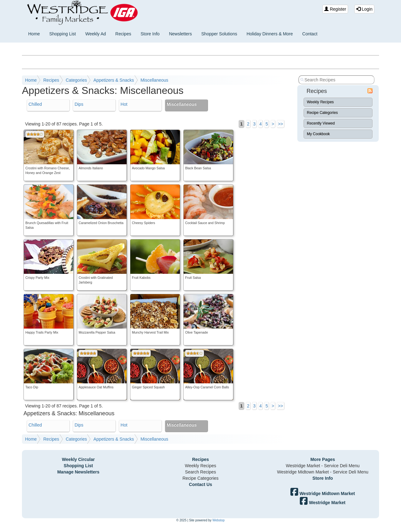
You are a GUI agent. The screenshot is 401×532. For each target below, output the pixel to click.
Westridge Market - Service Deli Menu (323, 466)
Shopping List (62, 34)
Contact (310, 34)
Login (364, 9)
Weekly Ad (96, 34)
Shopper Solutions (219, 34)
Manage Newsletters (78, 472)
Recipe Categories (323, 113)
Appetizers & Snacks (114, 80)
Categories (76, 80)
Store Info (150, 34)
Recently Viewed (321, 123)
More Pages (323, 459)
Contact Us (200, 484)
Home (34, 34)
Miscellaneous (154, 80)
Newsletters (180, 34)
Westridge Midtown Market (323, 494)
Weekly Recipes (320, 102)
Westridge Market (323, 503)
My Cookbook (318, 134)
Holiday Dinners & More (270, 34)
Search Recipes (201, 472)
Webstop (219, 520)
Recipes (123, 34)
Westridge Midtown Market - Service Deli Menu (323, 472)
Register (335, 9)
